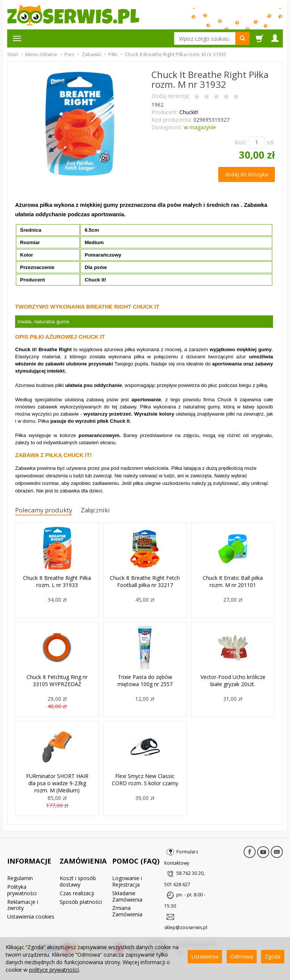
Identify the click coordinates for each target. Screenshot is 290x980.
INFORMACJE (29, 855)
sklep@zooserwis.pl (186, 929)
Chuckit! (189, 112)
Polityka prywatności (22, 878)
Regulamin (20, 866)
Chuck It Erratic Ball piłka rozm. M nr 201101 (233, 582)
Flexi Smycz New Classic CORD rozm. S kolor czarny (145, 780)
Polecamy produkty (49, 511)
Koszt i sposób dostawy (78, 870)
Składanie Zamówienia (127, 885)
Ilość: (241, 142)
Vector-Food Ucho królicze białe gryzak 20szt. (233, 681)
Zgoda (273, 956)
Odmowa (242, 956)
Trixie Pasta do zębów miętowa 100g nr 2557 (145, 681)
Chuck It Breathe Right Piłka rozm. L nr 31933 (57, 582)
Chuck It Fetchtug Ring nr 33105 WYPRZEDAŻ (57, 681)
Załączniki (108, 511)
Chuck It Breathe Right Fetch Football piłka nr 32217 (145, 582)
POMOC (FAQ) (136, 855)
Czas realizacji (77, 881)
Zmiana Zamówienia (127, 899)
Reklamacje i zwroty (23, 893)
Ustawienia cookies (31, 905)
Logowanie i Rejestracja (127, 870)
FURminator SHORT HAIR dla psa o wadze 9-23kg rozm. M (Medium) (57, 784)
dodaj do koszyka (247, 174)
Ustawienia (205, 956)
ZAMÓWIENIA (83, 855)
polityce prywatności (54, 970)
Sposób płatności (81, 890)
